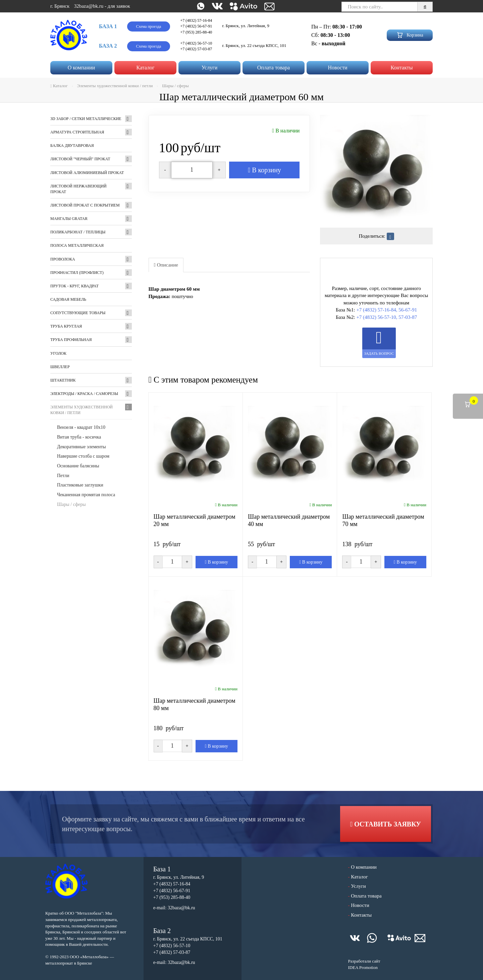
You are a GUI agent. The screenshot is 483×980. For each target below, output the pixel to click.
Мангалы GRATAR (69, 219)
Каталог (145, 68)
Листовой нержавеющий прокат (78, 189)
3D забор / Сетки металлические (86, 119)
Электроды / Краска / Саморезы (84, 394)
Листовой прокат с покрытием (85, 205)
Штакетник (63, 380)
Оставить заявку (386, 824)
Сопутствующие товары (78, 313)
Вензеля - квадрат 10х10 (81, 427)
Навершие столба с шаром (83, 456)
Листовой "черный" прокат (80, 159)
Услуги (210, 68)
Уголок (58, 353)
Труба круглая (66, 326)
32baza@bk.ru (89, 6)
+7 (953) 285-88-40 (196, 32)
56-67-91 (408, 310)
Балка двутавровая (72, 146)
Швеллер (60, 367)
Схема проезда (149, 26)
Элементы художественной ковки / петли (82, 410)
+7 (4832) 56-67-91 (196, 26)
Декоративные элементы (82, 447)
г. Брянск (60, 6)
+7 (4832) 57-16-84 (196, 20)
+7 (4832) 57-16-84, (377, 310)
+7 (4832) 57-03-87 (196, 49)
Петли (63, 476)
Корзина (410, 35)
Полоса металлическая (77, 245)
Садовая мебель (68, 299)
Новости (337, 68)
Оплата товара (274, 68)
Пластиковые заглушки (80, 485)
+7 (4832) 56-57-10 (196, 43)
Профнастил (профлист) (77, 273)
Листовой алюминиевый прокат (87, 173)
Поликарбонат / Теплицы (78, 232)
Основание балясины (78, 466)
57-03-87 (408, 317)
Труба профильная (71, 340)
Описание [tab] (166, 265)
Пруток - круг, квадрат (74, 286)
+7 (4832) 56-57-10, (377, 317)
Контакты (401, 68)
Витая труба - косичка (79, 437)
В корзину (264, 170)
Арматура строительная (77, 132)
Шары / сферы (71, 504)
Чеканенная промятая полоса (86, 495)
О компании (82, 68)
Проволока (63, 259)
